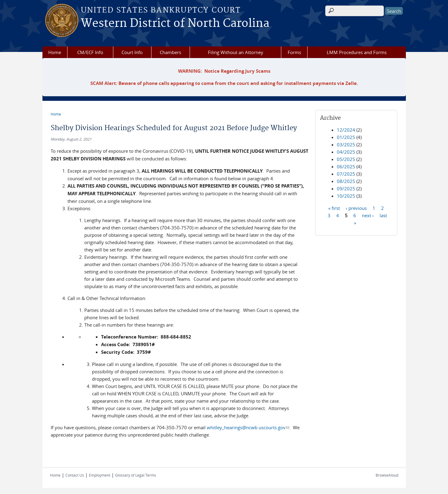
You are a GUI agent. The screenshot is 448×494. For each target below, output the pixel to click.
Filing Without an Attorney (236, 52)
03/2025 (346, 145)
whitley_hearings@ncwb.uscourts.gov (248, 427)
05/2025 (346, 159)
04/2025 (346, 152)
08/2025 (346, 181)
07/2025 (346, 174)
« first (334, 208)
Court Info (132, 52)
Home (55, 52)
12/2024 (346, 130)
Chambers (170, 52)
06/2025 (346, 166)
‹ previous (356, 208)
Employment (100, 475)
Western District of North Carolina (175, 24)
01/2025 (346, 137)
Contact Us (75, 475)
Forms (294, 52)
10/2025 (346, 196)
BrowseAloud (387, 475)
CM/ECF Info (90, 52)
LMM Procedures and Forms (357, 52)
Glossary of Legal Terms (136, 475)
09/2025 (346, 188)
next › (368, 215)
